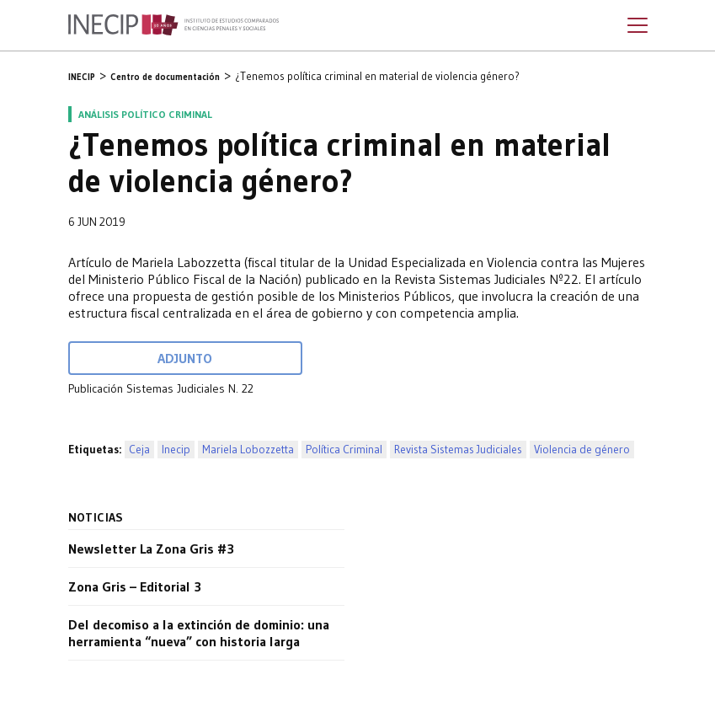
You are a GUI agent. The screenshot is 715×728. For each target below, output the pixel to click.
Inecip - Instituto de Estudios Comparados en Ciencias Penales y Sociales (173, 25)
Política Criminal (344, 450)
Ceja (139, 450)
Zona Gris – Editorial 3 (135, 586)
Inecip (176, 450)
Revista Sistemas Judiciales (458, 450)
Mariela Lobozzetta (248, 450)
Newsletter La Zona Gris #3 (151, 549)
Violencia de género (582, 450)
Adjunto (185, 358)
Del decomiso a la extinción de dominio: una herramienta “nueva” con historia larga (199, 633)
